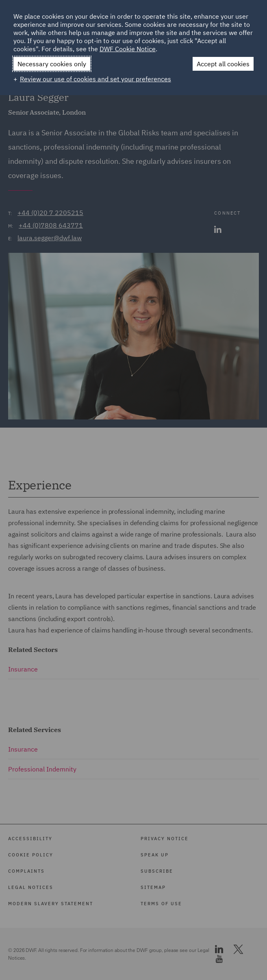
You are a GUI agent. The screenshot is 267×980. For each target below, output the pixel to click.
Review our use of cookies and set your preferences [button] (96, 79)
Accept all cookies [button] (223, 64)
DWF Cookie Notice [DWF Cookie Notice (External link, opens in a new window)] (128, 49)
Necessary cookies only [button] (52, 64)
